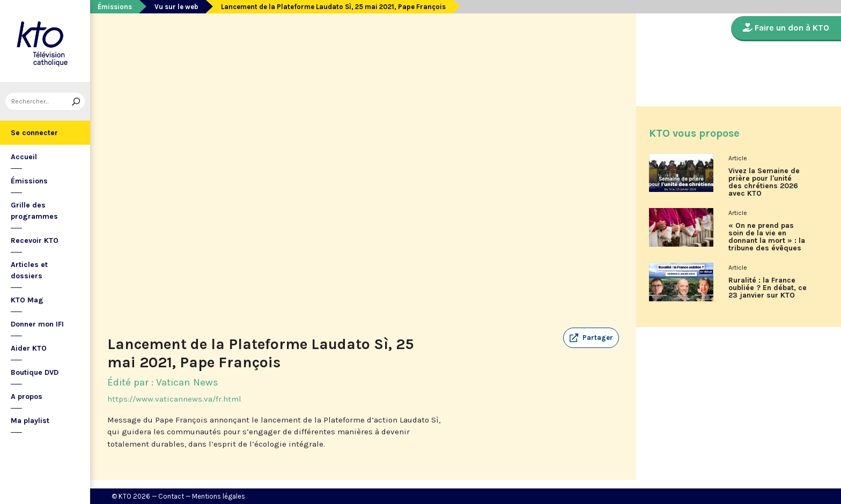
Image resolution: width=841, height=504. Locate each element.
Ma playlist (30, 421)
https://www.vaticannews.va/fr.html (174, 399)
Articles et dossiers (29, 270)
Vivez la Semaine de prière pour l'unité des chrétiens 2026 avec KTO (764, 182)
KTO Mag (27, 300)
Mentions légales (219, 496)
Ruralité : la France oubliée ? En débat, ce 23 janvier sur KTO (768, 288)
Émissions (29, 181)
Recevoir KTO (35, 240)
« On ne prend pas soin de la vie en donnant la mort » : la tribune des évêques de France (767, 241)
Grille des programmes (34, 211)
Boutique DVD (35, 372)
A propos (27, 396)
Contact (171, 496)
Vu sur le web (176, 7)
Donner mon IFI (37, 324)
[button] (591, 338)
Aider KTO (29, 348)
